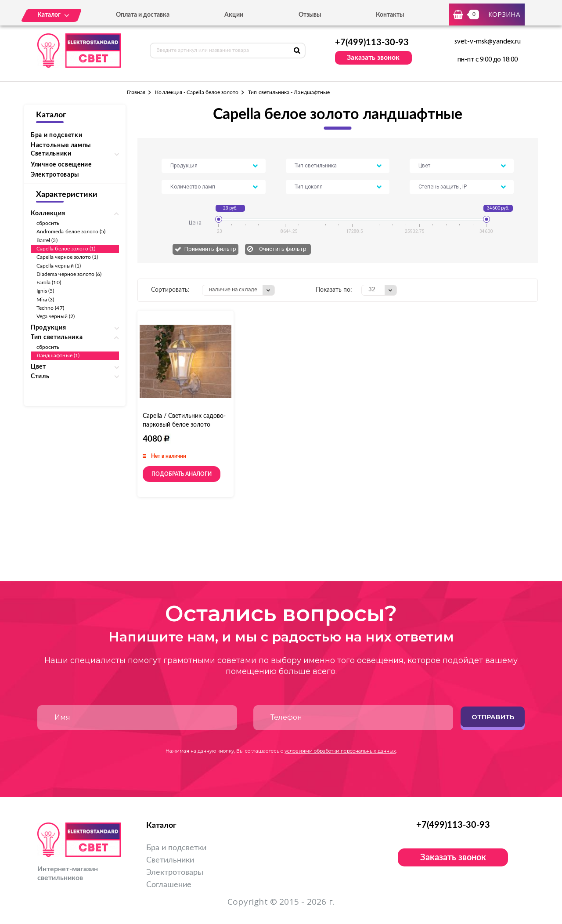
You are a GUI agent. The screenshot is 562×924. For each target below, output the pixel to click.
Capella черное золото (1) (67, 257)
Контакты (390, 15)
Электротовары (55, 175)
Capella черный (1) (59, 266)
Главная (136, 92)
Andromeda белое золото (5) (71, 232)
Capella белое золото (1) (66, 249)
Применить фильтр (210, 249)
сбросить (48, 223)
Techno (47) (50, 308)
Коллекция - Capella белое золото (197, 92)
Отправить (493, 717)
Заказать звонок (373, 58)
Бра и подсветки (57, 135)
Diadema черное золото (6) (69, 274)
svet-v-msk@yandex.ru (488, 42)
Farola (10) (49, 283)
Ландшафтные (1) (58, 355)
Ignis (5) (45, 291)
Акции (234, 15)
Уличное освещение (61, 165)
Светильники (170, 860)
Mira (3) (45, 300)
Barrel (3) (47, 240)
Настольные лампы (61, 145)
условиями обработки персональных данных (340, 751)
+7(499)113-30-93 (372, 43)
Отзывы (310, 15)
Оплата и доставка (143, 15)
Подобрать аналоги (182, 474)
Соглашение (169, 885)
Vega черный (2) (56, 316)
